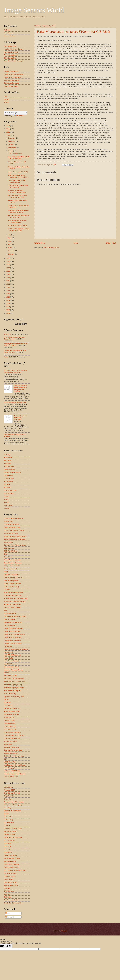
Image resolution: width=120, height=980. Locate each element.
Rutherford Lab (9, 717)
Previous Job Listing (11, 55)
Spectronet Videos (10, 729)
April (10, 244)
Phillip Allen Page (10, 876)
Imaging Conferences (11, 71)
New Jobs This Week (11, 52)
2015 (8, 281)
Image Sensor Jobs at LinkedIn (14, 634)
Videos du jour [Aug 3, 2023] (17, 226)
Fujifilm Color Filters (11, 613)
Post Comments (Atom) (51, 248)
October (11, 144)
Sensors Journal (9, 723)
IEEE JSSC (8, 843)
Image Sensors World (34, 10)
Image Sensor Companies (13, 77)
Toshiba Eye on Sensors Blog (14, 756)
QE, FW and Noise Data (12, 708)
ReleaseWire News (10, 490)
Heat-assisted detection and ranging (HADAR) (17, 221)
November (12, 141)
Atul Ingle (7, 30)
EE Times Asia (9, 823)
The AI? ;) (7, 334)
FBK (6, 610)
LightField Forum (10, 664)
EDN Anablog (9, 820)
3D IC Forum (8, 787)
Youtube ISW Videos (11, 777)
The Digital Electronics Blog (13, 903)
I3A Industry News (10, 625)
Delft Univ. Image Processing (14, 578)
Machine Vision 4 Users (12, 858)
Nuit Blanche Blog (10, 694)
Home (76, 243)
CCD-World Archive (11, 551)
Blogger (64, 931)
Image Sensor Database (12, 631)
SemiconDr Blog (9, 720)
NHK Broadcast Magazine (13, 691)
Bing (6, 96)
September (12, 148)
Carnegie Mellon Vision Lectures (15, 545)
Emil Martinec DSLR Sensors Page (16, 599)
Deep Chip (8, 808)
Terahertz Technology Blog (13, 750)
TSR (6, 759)
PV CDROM (8, 706)
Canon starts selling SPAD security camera (17, 181)
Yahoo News (8, 505)
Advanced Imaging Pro (12, 524)
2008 (8, 303)
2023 (8, 135)
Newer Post (40, 243)
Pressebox (8, 487)
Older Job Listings (10, 58)
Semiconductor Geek (11, 885)
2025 (8, 129)
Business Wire (9, 467)
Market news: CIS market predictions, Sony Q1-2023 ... (18, 176)
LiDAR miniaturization (15, 154)
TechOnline (8, 897)
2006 (8, 310)
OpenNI (7, 700)
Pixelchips (7, 702)
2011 (8, 294)
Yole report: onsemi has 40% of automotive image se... (18, 211)
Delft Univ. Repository (11, 581)
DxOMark (7, 590)
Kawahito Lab (9, 652)
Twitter (6, 102)
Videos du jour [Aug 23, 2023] (18, 172)
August (11, 151)
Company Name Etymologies (14, 802)
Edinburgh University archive (14, 593)
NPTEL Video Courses (12, 867)
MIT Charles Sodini (10, 676)
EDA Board (8, 817)
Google (7, 99)
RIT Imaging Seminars (12, 714)
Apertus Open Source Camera (14, 530)
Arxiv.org (7, 455)
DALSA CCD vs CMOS (12, 575)
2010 (8, 297)
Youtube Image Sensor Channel (15, 774)
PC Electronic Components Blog (15, 870)
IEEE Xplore (8, 852)
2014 (8, 284)
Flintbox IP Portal (10, 835)
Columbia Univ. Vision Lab (13, 563)
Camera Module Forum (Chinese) (15, 536)
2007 (8, 307)
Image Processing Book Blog (14, 628)
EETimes (7, 826)
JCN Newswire (9, 478)
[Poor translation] (9, 946)
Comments (10, 917)
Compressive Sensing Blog (13, 805)
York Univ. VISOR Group (12, 771)
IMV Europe (8, 646)
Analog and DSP (10, 790)
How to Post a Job (10, 46)
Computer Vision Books (12, 566)
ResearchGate (9, 493)
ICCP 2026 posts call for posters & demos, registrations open (16, 371)
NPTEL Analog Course (12, 864)
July (10, 235)
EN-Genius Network (11, 832)
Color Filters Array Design (13, 560)
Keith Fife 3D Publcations (13, 655)
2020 (8, 265)
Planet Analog (9, 879)
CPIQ (6, 572)
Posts (8, 913)
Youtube (7, 508)
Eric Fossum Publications (13, 604)
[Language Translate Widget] (16, 113)
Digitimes (7, 814)
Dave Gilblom (9, 33)
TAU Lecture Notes (10, 741)
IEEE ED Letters (10, 841)
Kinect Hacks (8, 658)
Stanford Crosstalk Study (12, 732)
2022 (8, 258)
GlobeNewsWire (9, 469)
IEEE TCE (7, 847)
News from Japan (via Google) (14, 688)
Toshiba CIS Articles (11, 753)
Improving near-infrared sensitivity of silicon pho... (17, 191)
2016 (8, 278)
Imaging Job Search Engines (14, 49)
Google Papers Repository (13, 838)
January (11, 254)
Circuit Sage (8, 799)
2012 (8, 290)
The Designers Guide (11, 900)
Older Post (111, 243)
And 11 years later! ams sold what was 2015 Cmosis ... (15, 345)
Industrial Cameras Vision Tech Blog (16, 649)
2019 (8, 268)
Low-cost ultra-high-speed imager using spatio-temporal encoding (20, 388)
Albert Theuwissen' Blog (12, 527)
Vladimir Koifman (10, 36)
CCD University (9, 548)
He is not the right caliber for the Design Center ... (15, 338)
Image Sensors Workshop (13, 637)
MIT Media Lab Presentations (14, 679)
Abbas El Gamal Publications (14, 518)
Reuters (7, 496)
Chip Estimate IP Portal (12, 793)
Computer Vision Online (12, 569)
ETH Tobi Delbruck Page (12, 607)
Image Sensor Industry (12, 86)
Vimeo (6, 502)
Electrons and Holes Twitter (13, 829)
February (11, 251)
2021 (8, 262)
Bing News (8, 463)
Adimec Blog (8, 521)
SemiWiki (7, 888)
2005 (8, 313)
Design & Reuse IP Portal (13, 811)
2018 (8, 271)
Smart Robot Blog (10, 726)
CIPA (6, 554)
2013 (8, 287)
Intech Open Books (10, 855)
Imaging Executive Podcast (13, 643)
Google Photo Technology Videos (15, 616)
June (10, 238)
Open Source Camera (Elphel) (14, 697)
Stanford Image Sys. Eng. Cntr (14, 735)
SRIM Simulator (9, 891)
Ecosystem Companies (12, 80)
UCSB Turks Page (10, 762)
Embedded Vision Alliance (13, 596)
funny (6, 357)
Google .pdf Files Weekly (12, 472)
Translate (18, 116)
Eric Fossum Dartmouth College (15, 602)
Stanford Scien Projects (12, 738)
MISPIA (7, 673)
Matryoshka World (10, 861)
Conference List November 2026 (15, 403)
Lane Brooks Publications (13, 661)
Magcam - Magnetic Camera (14, 670)
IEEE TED (7, 849)
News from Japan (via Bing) (13, 685)
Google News (9, 475)
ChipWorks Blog (9, 796)
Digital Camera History (12, 587)
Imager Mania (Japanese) (13, 640)
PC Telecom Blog (10, 873)
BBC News (8, 461)
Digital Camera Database (12, 584)
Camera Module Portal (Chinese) (15, 539)
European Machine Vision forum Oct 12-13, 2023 (18, 216)
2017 (8, 274)
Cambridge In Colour (11, 533)
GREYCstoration (10, 619)
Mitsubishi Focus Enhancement (15, 682)
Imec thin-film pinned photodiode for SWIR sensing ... (19, 158)
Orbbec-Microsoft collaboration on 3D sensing (18, 186)
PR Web (7, 484)
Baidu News (8, 458)
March (10, 248)
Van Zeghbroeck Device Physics (15, 765)
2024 (8, 132)
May (10, 241)
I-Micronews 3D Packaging (13, 622)
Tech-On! (7, 894)
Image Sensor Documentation (14, 74)
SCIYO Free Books (10, 882)
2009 (8, 300)
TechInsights (8, 744)
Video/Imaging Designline (13, 768)
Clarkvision (8, 557)
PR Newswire (9, 481)
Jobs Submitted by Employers (14, 61)
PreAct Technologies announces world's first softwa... (19, 230)
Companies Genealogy (12, 83)
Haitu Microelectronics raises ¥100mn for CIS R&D (73, 31)
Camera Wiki (8, 542)
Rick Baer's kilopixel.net (12, 711)
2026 (8, 126)
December (12, 138)
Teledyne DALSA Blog (11, 747)
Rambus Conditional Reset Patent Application (20, 418)
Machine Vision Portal (11, 667)
